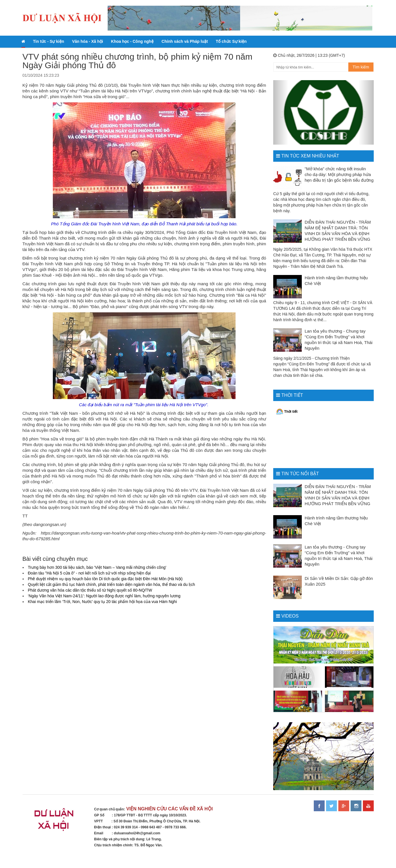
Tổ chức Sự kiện (231, 41)
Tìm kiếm (361, 67)
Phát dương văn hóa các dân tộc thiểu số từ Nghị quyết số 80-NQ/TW (90, 590)
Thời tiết (292, 395)
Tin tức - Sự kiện (49, 41)
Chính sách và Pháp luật (185, 41)
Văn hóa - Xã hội (87, 41)
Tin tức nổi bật (300, 474)
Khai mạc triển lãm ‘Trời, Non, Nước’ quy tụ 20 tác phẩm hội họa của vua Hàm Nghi (102, 602)
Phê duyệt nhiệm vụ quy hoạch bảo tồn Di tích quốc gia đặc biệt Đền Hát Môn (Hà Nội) (105, 579)
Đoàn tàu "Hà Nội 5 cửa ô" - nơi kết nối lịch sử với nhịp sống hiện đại (89, 573)
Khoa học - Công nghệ (132, 41)
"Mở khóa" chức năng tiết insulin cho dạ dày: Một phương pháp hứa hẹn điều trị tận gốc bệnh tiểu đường (339, 174)
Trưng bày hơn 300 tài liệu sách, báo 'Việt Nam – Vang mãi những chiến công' (97, 567)
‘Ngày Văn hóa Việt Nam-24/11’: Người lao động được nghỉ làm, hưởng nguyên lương (104, 596)
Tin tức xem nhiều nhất (310, 156)
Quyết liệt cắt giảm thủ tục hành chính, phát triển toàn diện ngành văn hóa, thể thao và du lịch (111, 584)
